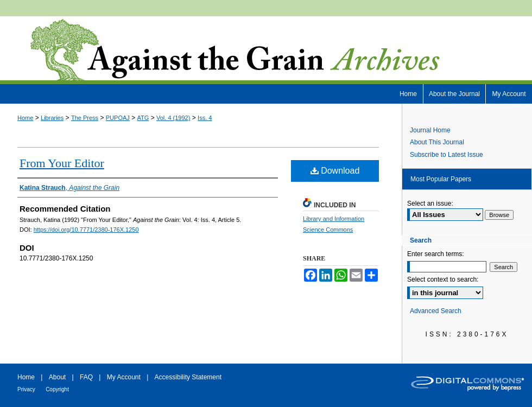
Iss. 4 (205, 118)
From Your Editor (62, 163)
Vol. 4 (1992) (173, 118)
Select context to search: (443, 279)
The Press (85, 118)
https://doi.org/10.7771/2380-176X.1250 (86, 230)
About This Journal (437, 142)
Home (25, 118)
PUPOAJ (118, 118)
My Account (124, 377)
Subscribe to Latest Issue (446, 155)
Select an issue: (430, 203)
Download (335, 171)
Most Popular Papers (441, 179)
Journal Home (430, 130)
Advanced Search (436, 311)
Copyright (57, 389)
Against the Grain (266, 50)
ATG (143, 118)
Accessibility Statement (188, 377)
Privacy (26, 389)
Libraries (52, 118)
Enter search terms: (436, 254)
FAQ (86, 377)
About (57, 377)
